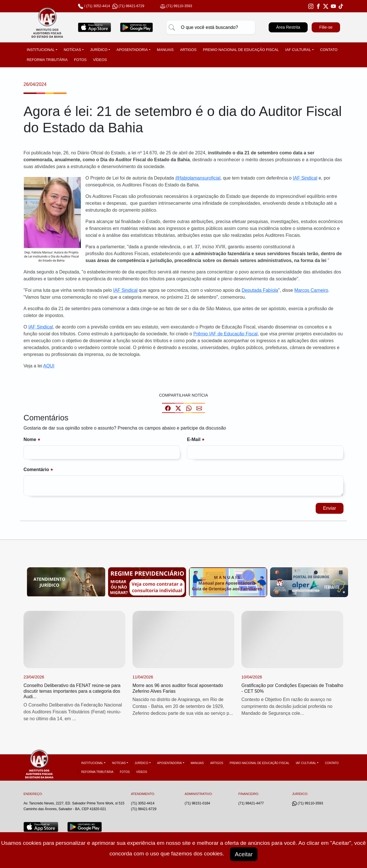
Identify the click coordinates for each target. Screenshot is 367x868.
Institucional (41, 50)
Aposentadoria (132, 50)
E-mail (194, 439)
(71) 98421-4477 (251, 803)
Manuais (165, 50)
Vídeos (100, 60)
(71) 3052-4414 (98, 6)
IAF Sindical (305, 178)
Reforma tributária (47, 60)
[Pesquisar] (172, 27)
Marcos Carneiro (311, 290)
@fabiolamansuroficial (198, 178)
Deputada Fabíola (260, 290)
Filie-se (326, 27)
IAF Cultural (298, 50)
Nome (30, 439)
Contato (329, 50)
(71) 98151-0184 (197, 803)
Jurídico (99, 50)
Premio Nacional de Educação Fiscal (241, 50)
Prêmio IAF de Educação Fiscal (225, 334)
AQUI (49, 366)
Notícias (72, 50)
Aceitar (244, 854)
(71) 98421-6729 (144, 809)
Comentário (36, 470)
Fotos (80, 60)
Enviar (330, 508)
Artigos (188, 50)
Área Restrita (288, 27)
